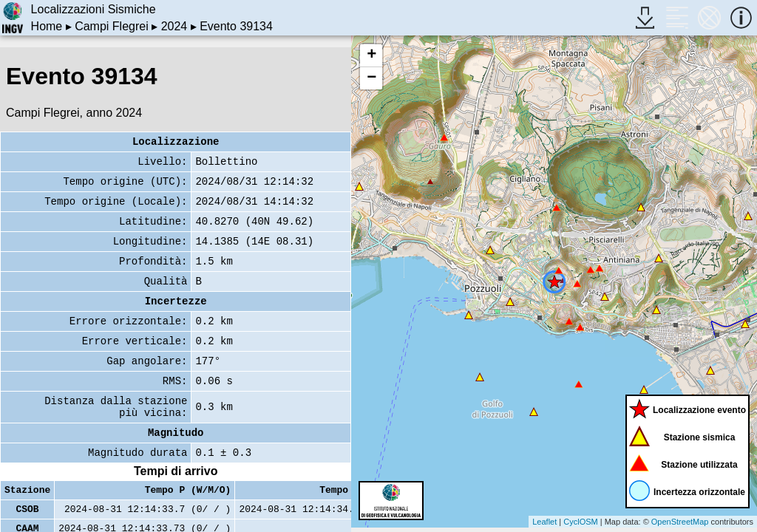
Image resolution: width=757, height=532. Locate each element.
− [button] (371, 78)
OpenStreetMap (680, 522)
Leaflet (544, 522)
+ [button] (371, 55)
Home (47, 26)
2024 (174, 26)
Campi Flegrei (112, 26)
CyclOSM (580, 522)
